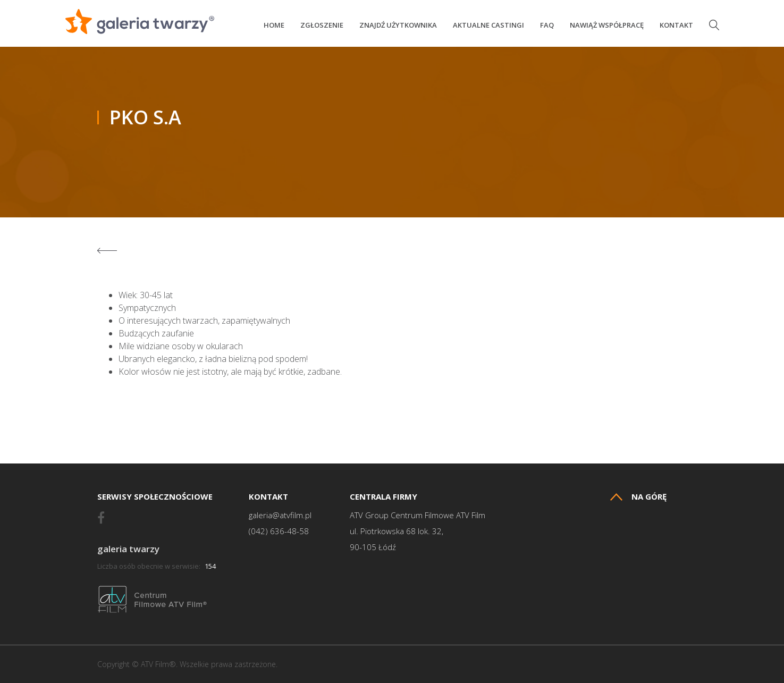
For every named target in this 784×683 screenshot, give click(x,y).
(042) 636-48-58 (279, 531)
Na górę (638, 497)
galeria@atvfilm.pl (280, 515)
